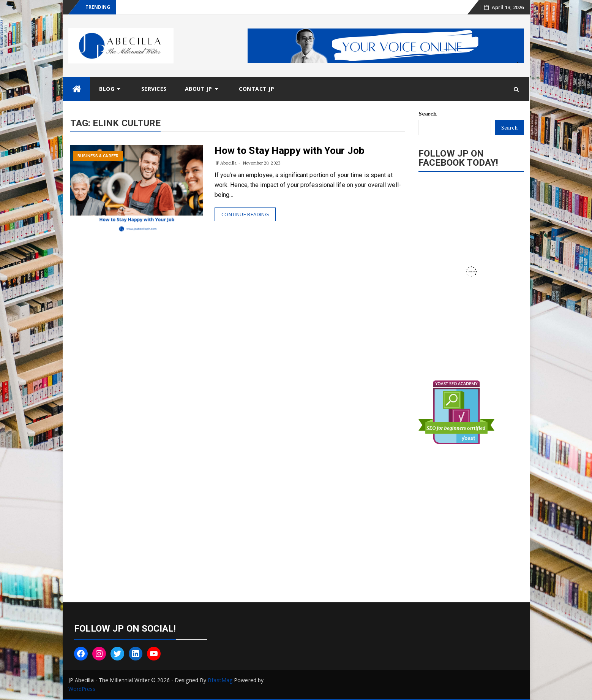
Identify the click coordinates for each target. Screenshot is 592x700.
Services (154, 89)
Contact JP (257, 89)
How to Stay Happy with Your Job (290, 150)
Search (428, 113)
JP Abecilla (226, 163)
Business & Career (98, 156)
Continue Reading (245, 214)
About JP (199, 89)
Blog (107, 89)
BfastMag (220, 680)
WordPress (82, 689)
